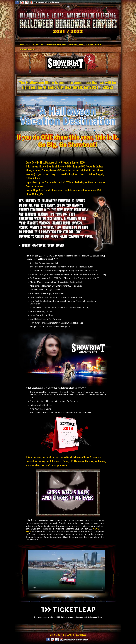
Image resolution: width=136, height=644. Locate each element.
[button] (37, 493)
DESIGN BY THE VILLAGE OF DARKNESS (68, 635)
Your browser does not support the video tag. (66, 571)
